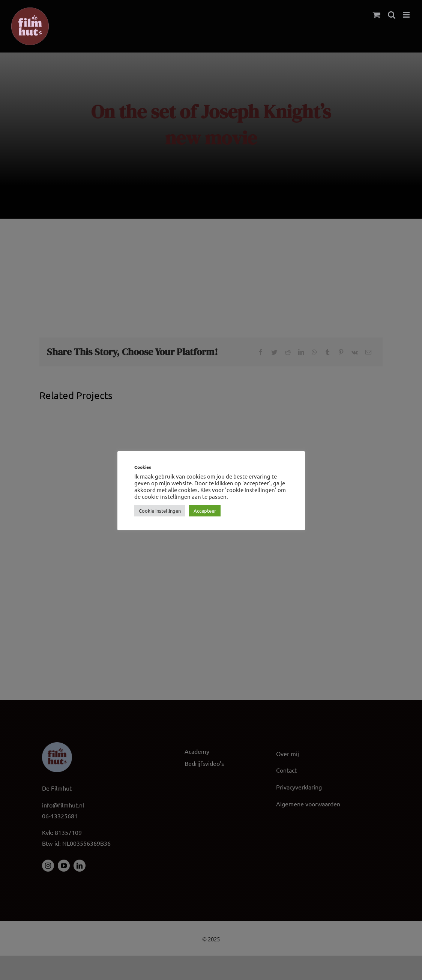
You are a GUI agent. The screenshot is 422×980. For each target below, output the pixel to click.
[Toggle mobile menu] (407, 15)
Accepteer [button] (205, 511)
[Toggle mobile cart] (377, 15)
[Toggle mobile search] (392, 15)
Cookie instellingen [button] (160, 511)
